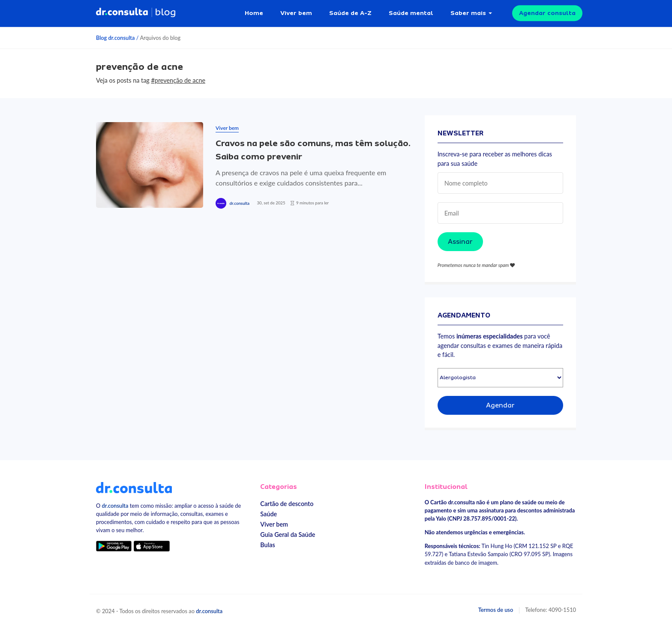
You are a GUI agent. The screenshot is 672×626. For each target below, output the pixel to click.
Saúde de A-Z (350, 13)
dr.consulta (240, 203)
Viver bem (296, 13)
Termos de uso (496, 610)
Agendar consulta (547, 13)
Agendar (500, 405)
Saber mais (468, 13)
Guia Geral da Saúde (288, 535)
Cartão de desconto (287, 504)
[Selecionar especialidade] (500, 378)
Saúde (268, 514)
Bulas (267, 545)
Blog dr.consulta (115, 38)
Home (254, 13)
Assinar (460, 242)
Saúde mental (411, 13)
